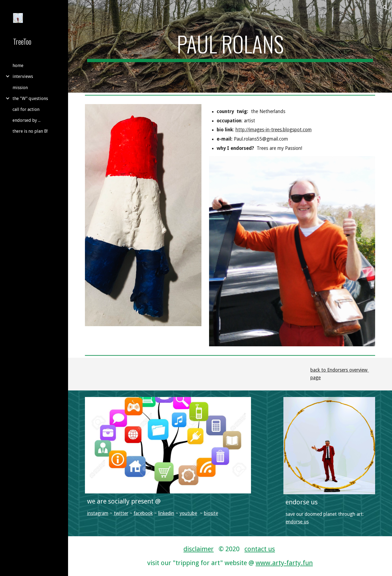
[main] (230, 46)
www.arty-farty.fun (284, 563)
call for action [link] (26, 109)
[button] (385, 8)
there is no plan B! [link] (30, 131)
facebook (143, 513)
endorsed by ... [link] (27, 120)
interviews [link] (23, 76)
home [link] (18, 66)
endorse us (297, 522)
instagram (98, 513)
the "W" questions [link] (30, 98)
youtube (188, 513)
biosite (211, 513)
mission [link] (20, 88)
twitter (121, 513)
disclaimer (199, 549)
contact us (260, 549)
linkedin (166, 513)
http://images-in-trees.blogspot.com (274, 130)
